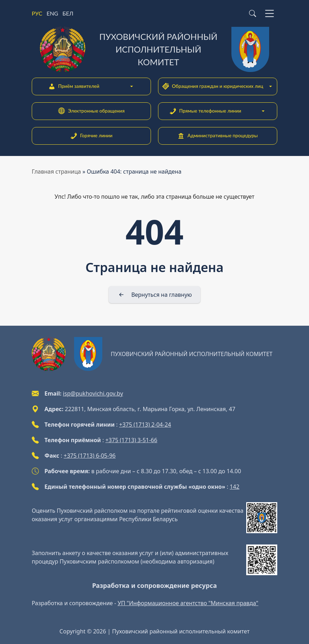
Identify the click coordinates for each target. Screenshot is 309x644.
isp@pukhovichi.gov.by (93, 393)
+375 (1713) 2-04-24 (145, 425)
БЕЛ (68, 13)
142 (234, 487)
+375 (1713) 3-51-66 (131, 440)
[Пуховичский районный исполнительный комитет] (154, 49)
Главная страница (56, 171)
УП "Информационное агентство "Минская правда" (188, 603)
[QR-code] (262, 518)
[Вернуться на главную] (154, 295)
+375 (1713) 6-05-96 (90, 456)
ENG (52, 13)
